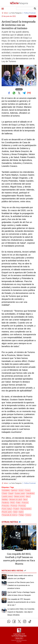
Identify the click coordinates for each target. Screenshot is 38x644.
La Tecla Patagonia (15, 13)
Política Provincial (30, 13)
